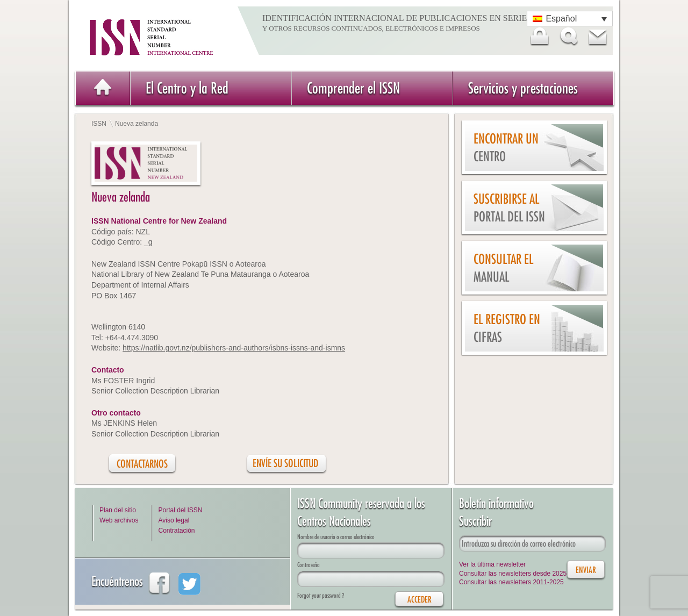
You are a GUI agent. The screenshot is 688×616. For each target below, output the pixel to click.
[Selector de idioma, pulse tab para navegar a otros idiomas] (570, 19)
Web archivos (119, 520)
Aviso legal (174, 520)
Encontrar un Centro (506, 148)
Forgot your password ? (321, 595)
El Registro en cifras (507, 328)
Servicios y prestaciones (523, 88)
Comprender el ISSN (353, 88)
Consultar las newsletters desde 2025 (513, 574)
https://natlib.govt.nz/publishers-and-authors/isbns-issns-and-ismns (234, 348)
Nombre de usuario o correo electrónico (336, 537)
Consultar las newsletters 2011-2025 (511, 582)
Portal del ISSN (180, 510)
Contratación (176, 531)
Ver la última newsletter (492, 564)
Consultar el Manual (503, 268)
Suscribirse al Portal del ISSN (509, 208)
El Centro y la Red (187, 88)
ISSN (99, 124)
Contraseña (309, 565)
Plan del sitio (118, 510)
